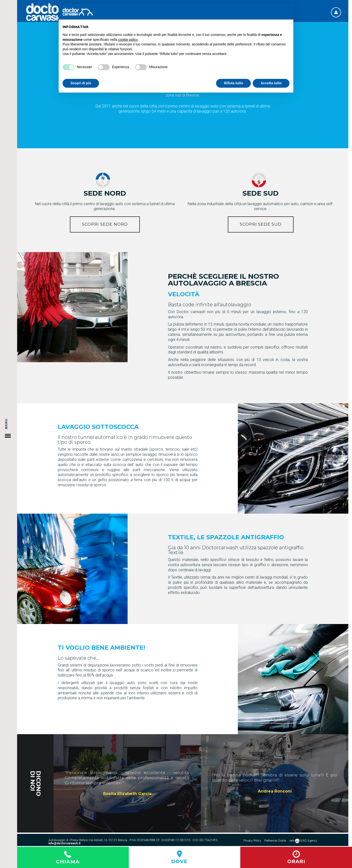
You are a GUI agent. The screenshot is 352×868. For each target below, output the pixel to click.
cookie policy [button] (128, 40)
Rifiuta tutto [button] (234, 83)
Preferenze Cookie (275, 841)
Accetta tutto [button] (271, 83)
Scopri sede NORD (105, 224)
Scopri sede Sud (261, 224)
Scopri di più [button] (81, 83)
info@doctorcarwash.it (64, 843)
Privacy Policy (252, 841)
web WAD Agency (303, 841)
